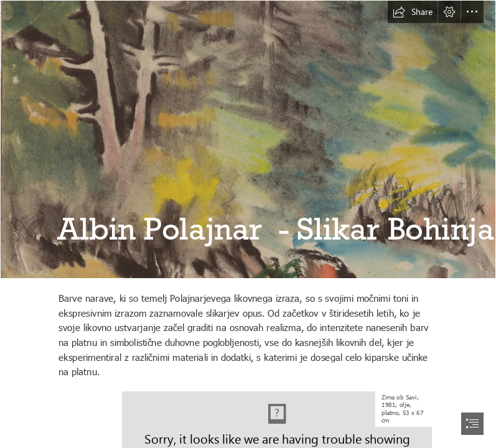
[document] (248, 224)
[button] (413, 12)
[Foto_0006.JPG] (248, 139)
